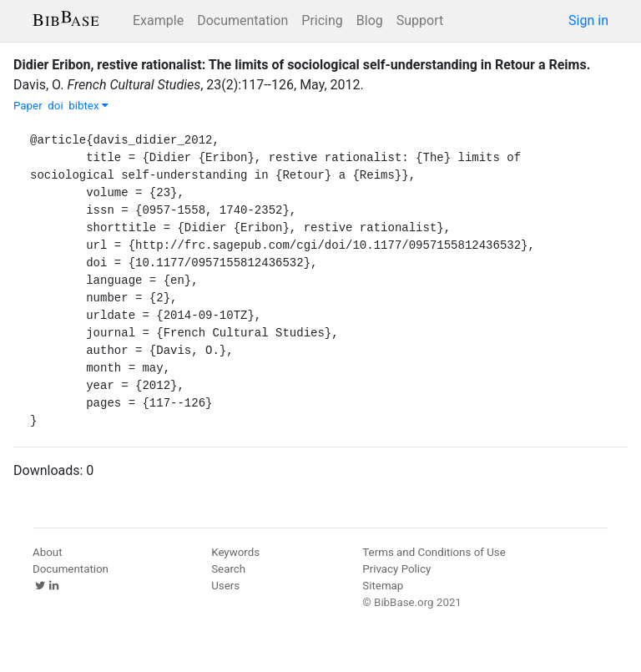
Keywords (235, 552)
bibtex (88, 106)
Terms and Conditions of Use (434, 552)
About (48, 552)
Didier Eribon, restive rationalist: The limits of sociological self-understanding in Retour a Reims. (302, 65)
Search (228, 569)
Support (420, 20)
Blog (370, 20)
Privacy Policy (396, 569)
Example (158, 20)
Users (225, 586)
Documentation (242, 20)
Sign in (588, 20)
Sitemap (383, 586)
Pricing (322, 20)
